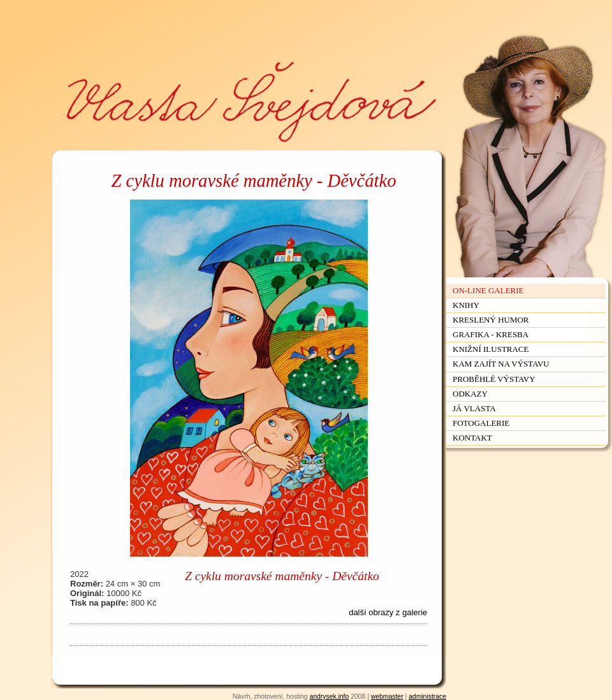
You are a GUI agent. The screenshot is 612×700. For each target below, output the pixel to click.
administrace (427, 696)
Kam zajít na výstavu (501, 364)
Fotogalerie (481, 423)
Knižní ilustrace (491, 349)
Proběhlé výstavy (494, 379)
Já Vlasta (474, 408)
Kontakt (472, 438)
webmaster (387, 696)
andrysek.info (329, 696)
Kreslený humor (491, 320)
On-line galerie (488, 290)
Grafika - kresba (491, 334)
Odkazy (470, 394)
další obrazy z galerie (388, 612)
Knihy (466, 305)
